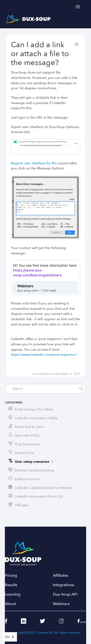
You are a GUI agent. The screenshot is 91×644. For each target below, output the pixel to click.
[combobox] (10, 637)
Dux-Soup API (65, 595)
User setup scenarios (34, 462)
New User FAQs (27, 436)
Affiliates (21, 505)
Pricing (11, 576)
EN (7, 637)
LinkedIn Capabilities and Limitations (43, 488)
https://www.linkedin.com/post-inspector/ (44, 355)
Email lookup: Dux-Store (34, 409)
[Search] (45, 389)
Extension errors (27, 479)
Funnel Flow (24, 453)
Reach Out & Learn (29, 427)
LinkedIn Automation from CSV (39, 496)
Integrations (63, 585)
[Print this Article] (77, 45)
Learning (13, 595)
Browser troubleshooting (34, 470)
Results (11, 585)
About (10, 604)
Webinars (61, 604)
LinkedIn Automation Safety (36, 418)
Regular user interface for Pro (34, 163)
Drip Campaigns (28, 444)
